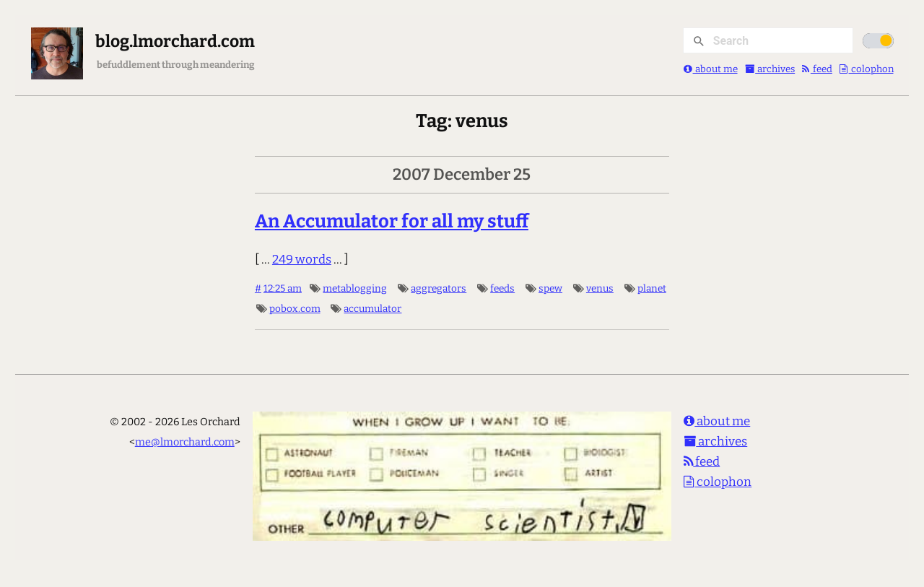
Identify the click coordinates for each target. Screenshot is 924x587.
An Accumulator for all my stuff (392, 221)
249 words (302, 260)
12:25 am (283, 288)
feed (817, 69)
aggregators (439, 288)
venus (600, 288)
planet (652, 288)
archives (770, 69)
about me (711, 69)
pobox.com (295, 309)
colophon (867, 69)
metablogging (355, 288)
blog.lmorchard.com (175, 42)
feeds (502, 288)
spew (550, 288)
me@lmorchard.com (185, 442)
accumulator (372, 309)
